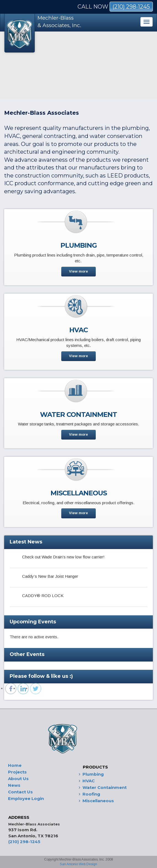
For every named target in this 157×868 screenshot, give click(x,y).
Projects (17, 772)
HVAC (89, 781)
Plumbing (93, 774)
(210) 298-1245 (131, 7)
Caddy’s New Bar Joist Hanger (50, 576)
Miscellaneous (98, 801)
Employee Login (26, 798)
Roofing (91, 794)
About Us (18, 779)
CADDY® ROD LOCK (43, 596)
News (14, 785)
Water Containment (105, 787)
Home (15, 765)
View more (78, 271)
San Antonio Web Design (78, 864)
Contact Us (20, 792)
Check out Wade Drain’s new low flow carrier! (63, 557)
